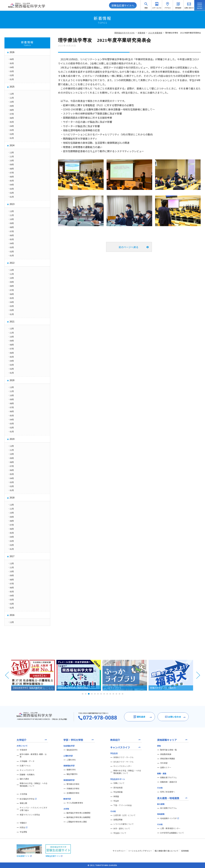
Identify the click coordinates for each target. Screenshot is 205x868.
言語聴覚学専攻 (73, 793)
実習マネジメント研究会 (30, 815)
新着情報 (141, 33)
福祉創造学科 (72, 750)
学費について (119, 783)
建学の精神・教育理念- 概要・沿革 (33, 756)
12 (116, 694)
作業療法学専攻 (73, 789)
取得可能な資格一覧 (168, 750)
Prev (7, 675)
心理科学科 (71, 760)
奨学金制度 (118, 788)
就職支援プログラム (168, 777)
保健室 (116, 796)
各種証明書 (118, 820)
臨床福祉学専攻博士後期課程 (78, 817)
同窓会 (23, 827)
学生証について (120, 833)
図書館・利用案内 (27, 775)
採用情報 (185, 851)
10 (110, 694)
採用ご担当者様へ (168, 792)
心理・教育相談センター (170, 828)
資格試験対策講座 (168, 759)
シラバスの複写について (123, 824)
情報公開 (23, 803)
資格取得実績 (166, 754)
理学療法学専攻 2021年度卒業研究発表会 (183, 33)
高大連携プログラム (168, 808)
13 (119, 694)
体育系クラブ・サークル (123, 757)
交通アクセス (25, 766)
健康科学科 (71, 770)
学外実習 (164, 763)
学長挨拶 (23, 750)
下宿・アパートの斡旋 (123, 805)
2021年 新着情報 (155, 33)
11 (113, 694)
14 (123, 694)
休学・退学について (122, 828)
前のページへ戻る (129, 247)
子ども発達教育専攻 (75, 803)
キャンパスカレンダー (123, 766)
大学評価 (23, 794)
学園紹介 (23, 823)
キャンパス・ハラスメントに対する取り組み (33, 809)
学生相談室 (118, 792)
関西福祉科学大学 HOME (125, 33)
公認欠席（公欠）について (124, 815)
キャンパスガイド (27, 770)
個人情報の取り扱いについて (167, 851)
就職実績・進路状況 (168, 782)
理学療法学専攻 (73, 784)
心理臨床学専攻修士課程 (77, 822)
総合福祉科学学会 (28, 799)
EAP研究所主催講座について (172, 833)
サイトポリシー (119, 851)
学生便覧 (23, 832)
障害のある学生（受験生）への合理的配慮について (33, 785)
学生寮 (116, 801)
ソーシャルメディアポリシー (140, 851)
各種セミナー (166, 767)
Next (198, 675)
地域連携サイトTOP (170, 818)
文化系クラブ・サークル (123, 762)
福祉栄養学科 (72, 774)
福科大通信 (24, 779)
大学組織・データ (27, 761)
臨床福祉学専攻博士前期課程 (78, 813)
